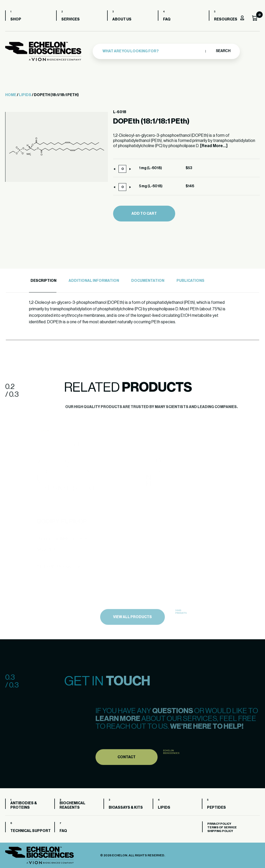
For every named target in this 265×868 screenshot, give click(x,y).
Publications (190, 281)
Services (71, 19)
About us (122, 19)
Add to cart (144, 214)
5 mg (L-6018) (151, 186)
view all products (132, 628)
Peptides (216, 808)
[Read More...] (214, 146)
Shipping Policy (220, 831)
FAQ (167, 19)
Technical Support (31, 831)
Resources (226, 19)
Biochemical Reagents (72, 805)
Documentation (148, 281)
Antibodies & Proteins (24, 805)
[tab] (43, 281)
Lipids (25, 95)
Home (11, 95)
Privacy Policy (219, 824)
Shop (16, 19)
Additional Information (94, 281)
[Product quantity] (122, 169)
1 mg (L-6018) (150, 168)
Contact (127, 768)
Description (43, 281)
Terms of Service (222, 827)
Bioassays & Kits (126, 808)
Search (223, 51)
